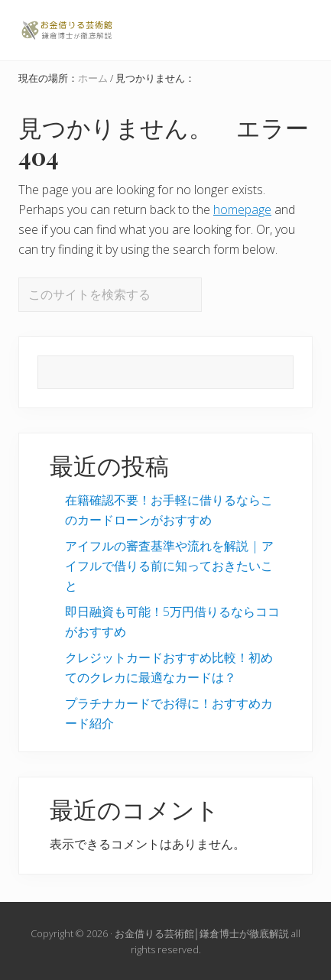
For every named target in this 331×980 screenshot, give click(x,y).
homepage (242, 209)
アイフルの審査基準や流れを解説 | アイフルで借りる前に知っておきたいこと (169, 566)
